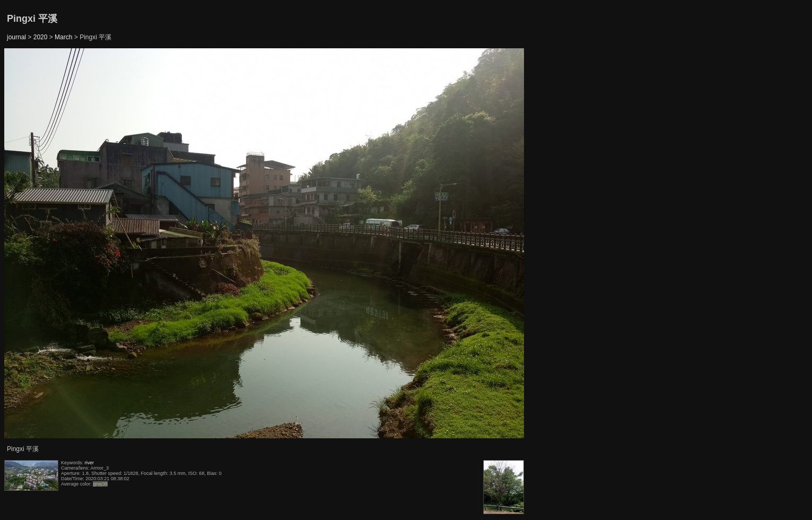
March (63, 37)
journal (16, 37)
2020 (41, 37)
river (90, 463)
